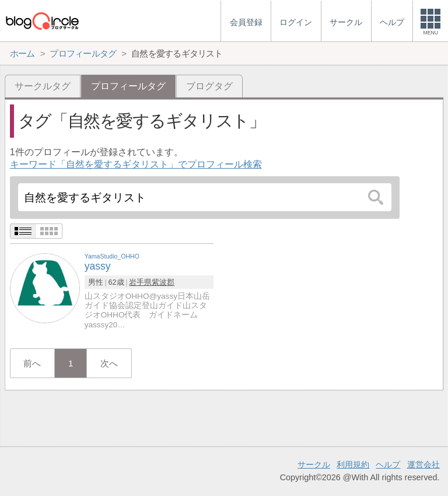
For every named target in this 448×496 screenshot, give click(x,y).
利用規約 (353, 464)
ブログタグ (209, 86)
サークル (314, 464)
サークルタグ (43, 86)
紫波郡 (163, 282)
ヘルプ (388, 464)
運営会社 (423, 464)
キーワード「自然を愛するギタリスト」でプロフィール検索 (136, 164)
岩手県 (140, 282)
